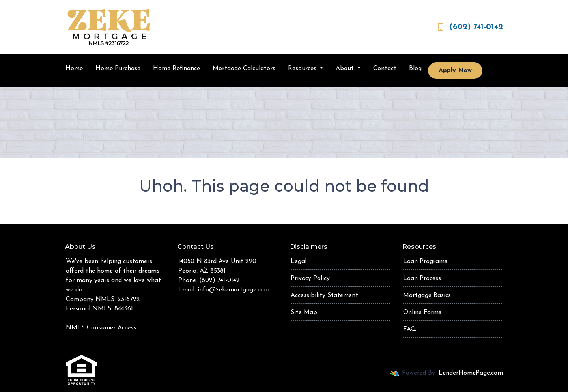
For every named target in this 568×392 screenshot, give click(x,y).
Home (74, 69)
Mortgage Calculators (244, 69)
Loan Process (422, 278)
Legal (299, 261)
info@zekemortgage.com (234, 290)
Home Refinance (177, 69)
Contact (385, 69)
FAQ (410, 329)
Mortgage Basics (427, 295)
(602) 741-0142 (470, 27)
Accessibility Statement (324, 295)
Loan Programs (425, 261)
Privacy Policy (310, 278)
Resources (303, 69)
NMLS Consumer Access (101, 328)
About (346, 69)
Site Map (304, 312)
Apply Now (455, 71)
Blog (415, 69)
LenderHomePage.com (471, 373)
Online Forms (422, 312)
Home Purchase (118, 69)
